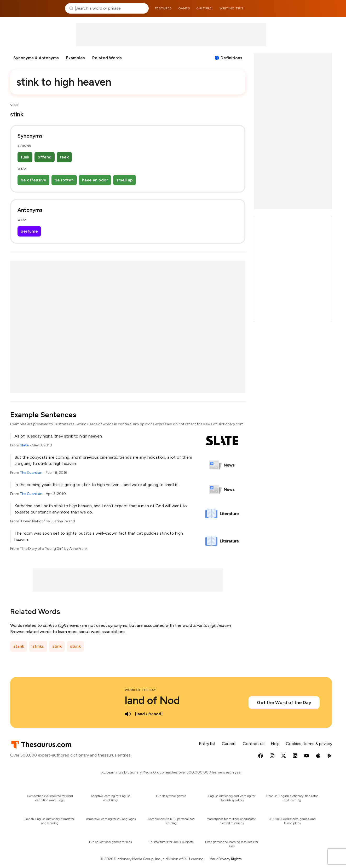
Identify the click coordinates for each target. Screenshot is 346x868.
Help (275, 744)
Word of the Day (140, 690)
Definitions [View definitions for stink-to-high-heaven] (231, 58)
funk (25, 157)
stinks (38, 646)
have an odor (95, 180)
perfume (29, 231)
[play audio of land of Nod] (128, 714)
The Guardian (31, 473)
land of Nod (152, 700)
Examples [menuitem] (76, 58)
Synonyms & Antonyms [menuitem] (36, 58)
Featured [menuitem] (163, 8)
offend (45, 157)
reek (64, 157)
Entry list (207, 744)
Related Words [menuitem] (107, 58)
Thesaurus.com (35, 8)
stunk (75, 646)
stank (19, 646)
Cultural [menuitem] (205, 8)
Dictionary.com (311, 8)
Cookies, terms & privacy (309, 744)
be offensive (33, 180)
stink (57, 646)
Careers (229, 744)
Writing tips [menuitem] (231, 8)
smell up (125, 180)
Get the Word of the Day (284, 702)
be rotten (64, 180)
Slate (24, 445)
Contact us (254, 744)
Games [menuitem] (184, 8)
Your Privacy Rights (226, 859)
